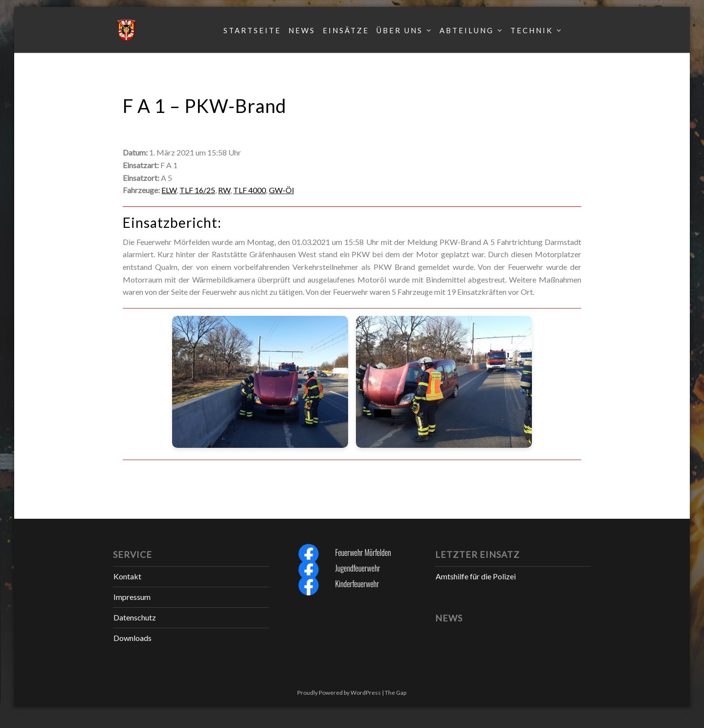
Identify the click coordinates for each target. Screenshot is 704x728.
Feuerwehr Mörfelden (363, 552)
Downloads (132, 638)
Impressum (132, 597)
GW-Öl (281, 190)
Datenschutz (135, 617)
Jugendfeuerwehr (357, 568)
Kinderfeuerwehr (357, 584)
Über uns (400, 30)
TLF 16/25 (197, 190)
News (302, 30)
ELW (169, 190)
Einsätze (346, 30)
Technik (532, 30)
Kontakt (127, 576)
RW (224, 190)
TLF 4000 (250, 190)
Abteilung (467, 30)
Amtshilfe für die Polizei (476, 576)
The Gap (396, 693)
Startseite (252, 30)
